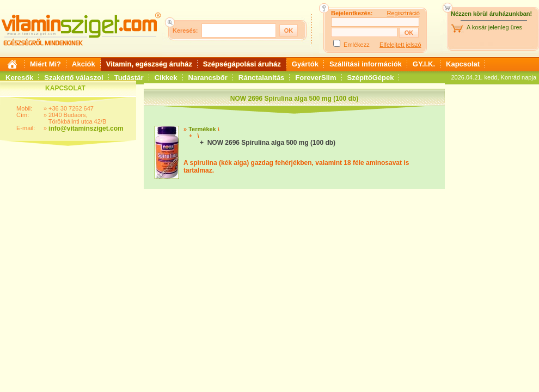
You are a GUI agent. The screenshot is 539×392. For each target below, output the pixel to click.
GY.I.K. (424, 64)
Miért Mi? (45, 64)
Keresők (19, 78)
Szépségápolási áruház (242, 64)
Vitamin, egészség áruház (149, 64)
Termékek (202, 129)
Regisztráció (403, 13)
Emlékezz (357, 45)
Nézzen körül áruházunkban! (491, 14)
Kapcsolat (463, 64)
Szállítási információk (366, 64)
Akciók (84, 64)
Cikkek (166, 78)
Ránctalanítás (262, 78)
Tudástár (129, 78)
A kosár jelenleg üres (494, 27)
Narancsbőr (208, 78)
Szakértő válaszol (73, 78)
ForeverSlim (316, 78)
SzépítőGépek (371, 78)
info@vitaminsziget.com (86, 128)
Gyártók (305, 64)
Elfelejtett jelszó (400, 45)
